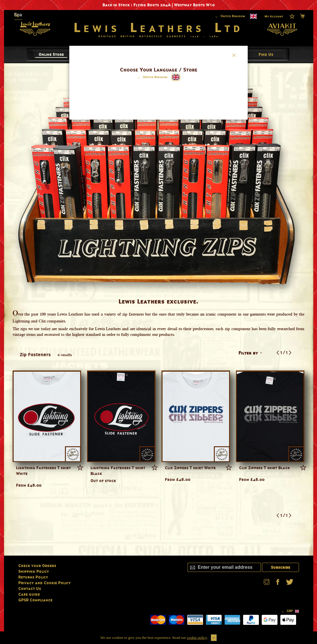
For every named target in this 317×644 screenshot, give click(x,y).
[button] (152, 78)
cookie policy (197, 638)
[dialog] (158, 322)
